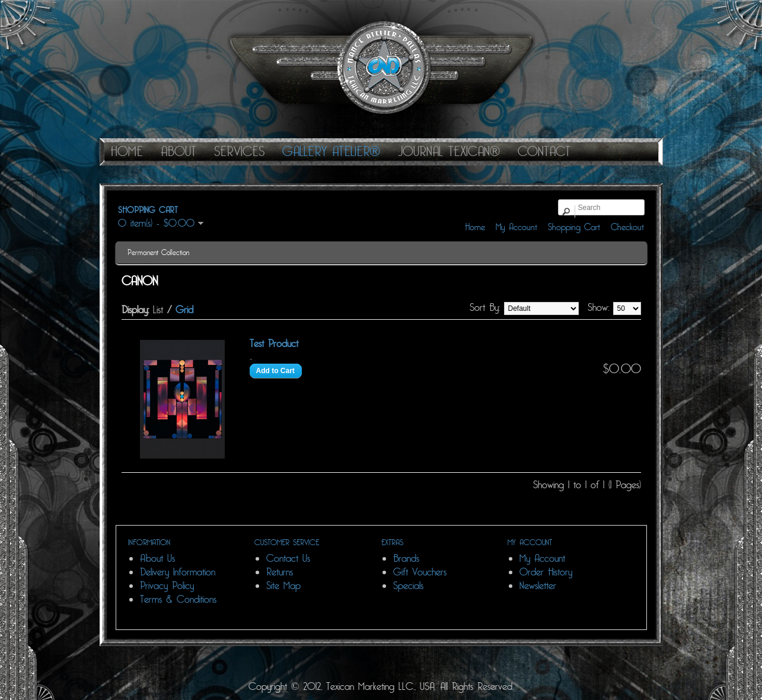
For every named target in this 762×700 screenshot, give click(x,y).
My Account (516, 227)
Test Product (274, 344)
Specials (408, 586)
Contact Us (288, 559)
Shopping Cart (574, 227)
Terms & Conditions (178, 599)
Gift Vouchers (420, 572)
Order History (546, 572)
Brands (406, 559)
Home (475, 227)
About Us (157, 559)
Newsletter (538, 586)
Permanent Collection (158, 253)
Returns (280, 572)
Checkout (627, 227)
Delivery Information (178, 572)
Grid (184, 310)
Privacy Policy (167, 586)
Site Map (283, 586)
